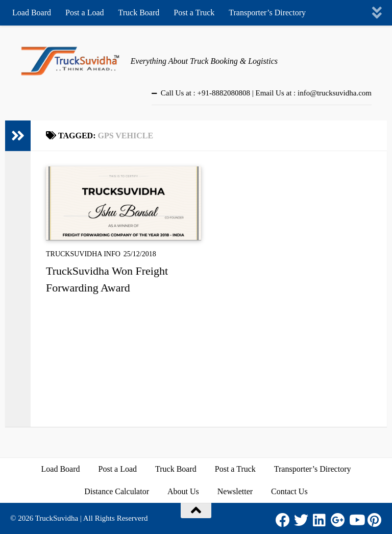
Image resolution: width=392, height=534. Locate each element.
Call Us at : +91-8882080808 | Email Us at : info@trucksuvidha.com (266, 93)
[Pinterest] (375, 520)
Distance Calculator (117, 491)
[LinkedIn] (320, 520)
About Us (183, 491)
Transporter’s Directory (267, 13)
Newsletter (235, 491)
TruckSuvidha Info (83, 254)
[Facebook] (283, 520)
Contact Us (289, 491)
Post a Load (85, 13)
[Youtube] (356, 520)
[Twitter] (301, 520)
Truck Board (139, 13)
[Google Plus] (338, 520)
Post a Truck (194, 13)
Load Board (32, 13)
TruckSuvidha (57, 518)
